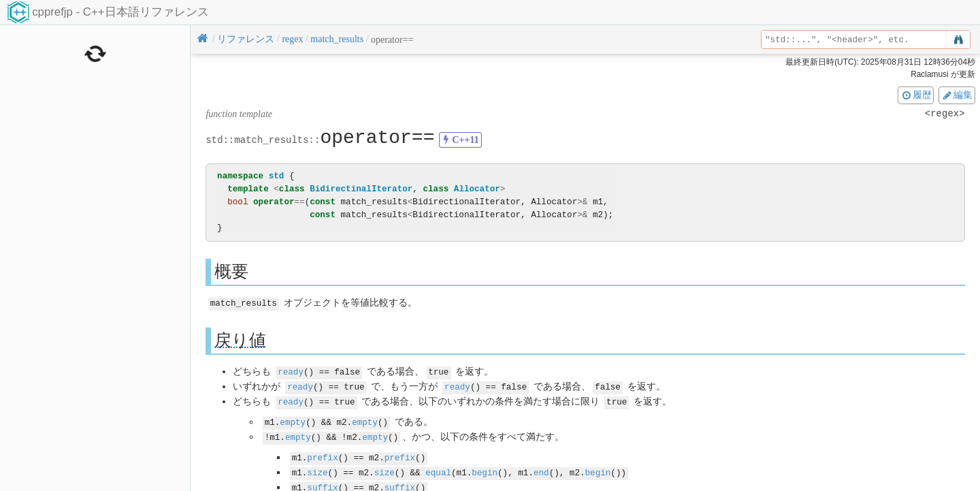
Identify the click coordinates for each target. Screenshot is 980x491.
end (541, 468)
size (317, 468)
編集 (957, 95)
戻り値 (240, 339)
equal (438, 468)
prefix (322, 454)
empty (293, 419)
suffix (322, 482)
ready (291, 371)
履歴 (916, 95)
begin (485, 468)
